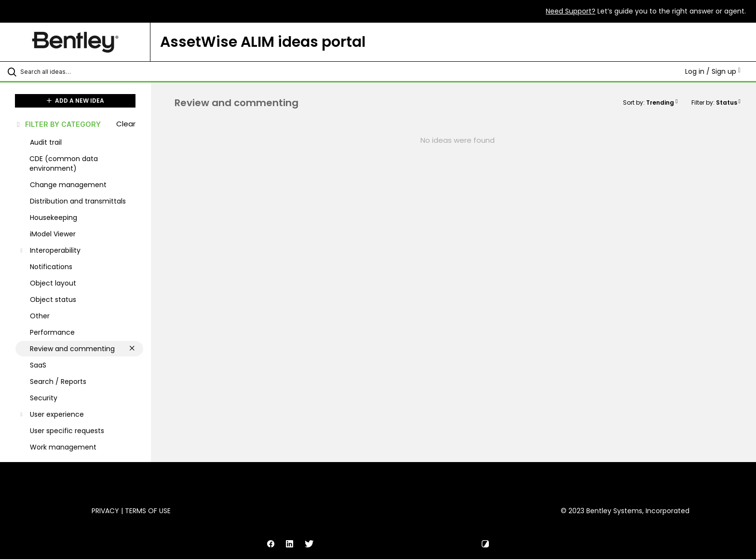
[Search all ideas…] (88, 71)
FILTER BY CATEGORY (58, 124)
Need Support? (571, 11)
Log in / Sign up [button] (713, 71)
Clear (126, 124)
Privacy (105, 511)
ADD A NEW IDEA (75, 101)
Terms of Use (148, 511)
